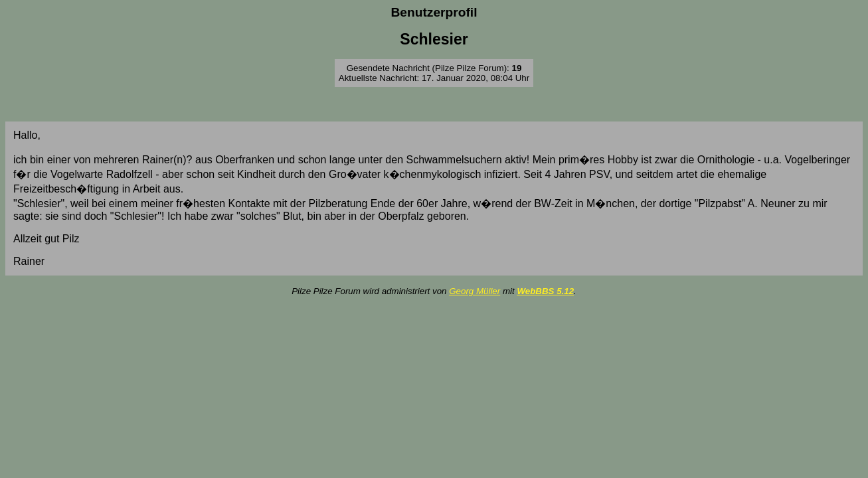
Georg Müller (475, 291)
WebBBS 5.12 (545, 291)
